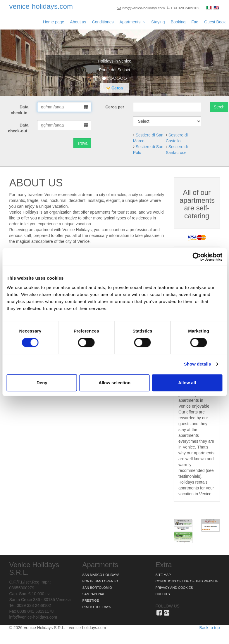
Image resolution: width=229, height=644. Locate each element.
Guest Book (215, 22)
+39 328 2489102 (183, 8)
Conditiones (103, 22)
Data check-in (20, 110)
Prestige (91, 600)
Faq (195, 22)
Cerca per (115, 107)
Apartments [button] (132, 22)
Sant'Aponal (94, 594)
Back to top (209, 628)
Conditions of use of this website (187, 581)
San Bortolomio (97, 588)
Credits (163, 594)
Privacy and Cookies (174, 588)
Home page (54, 22)
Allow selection (114, 383)
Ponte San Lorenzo (100, 581)
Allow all (187, 383)
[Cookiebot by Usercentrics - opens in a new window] (197, 257)
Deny (42, 383)
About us (78, 22)
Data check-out (18, 128)
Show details (198, 364)
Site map (163, 575)
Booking (178, 22)
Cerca (114, 88)
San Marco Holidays (101, 575)
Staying (158, 22)
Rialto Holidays (97, 607)
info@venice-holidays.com (141, 8)
